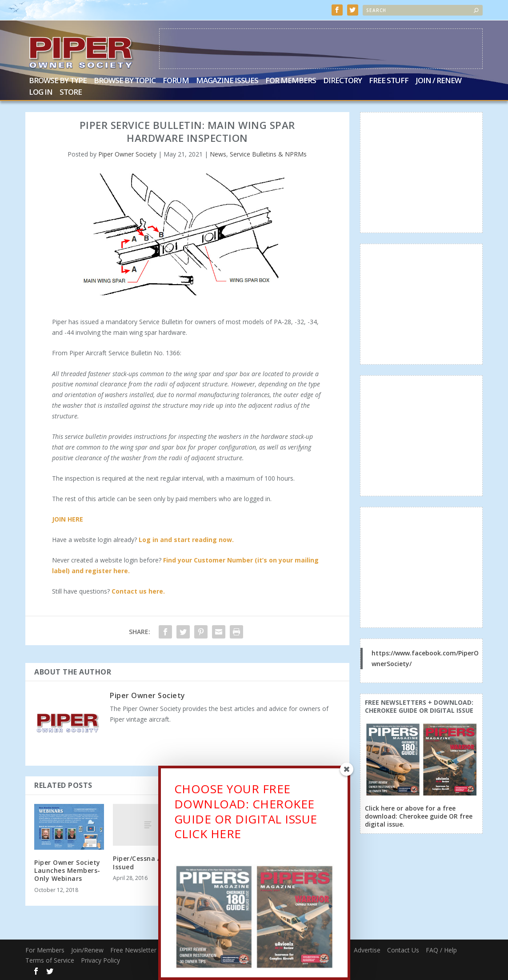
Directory (342, 81)
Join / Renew (438, 81)
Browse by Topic (125, 81)
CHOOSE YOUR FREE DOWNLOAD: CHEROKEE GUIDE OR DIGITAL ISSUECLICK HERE (246, 813)
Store (71, 93)
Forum (176, 81)
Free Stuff (389, 81)
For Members (291, 81)
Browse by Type (58, 81)
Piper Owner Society (127, 154)
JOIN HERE (68, 519)
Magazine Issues (227, 81)
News (218, 154)
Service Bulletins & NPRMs (268, 154)
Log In (41, 93)
